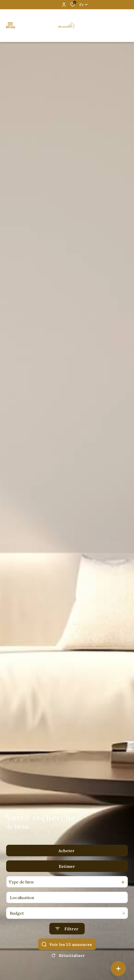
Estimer (67, 866)
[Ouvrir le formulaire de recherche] (67, 929)
